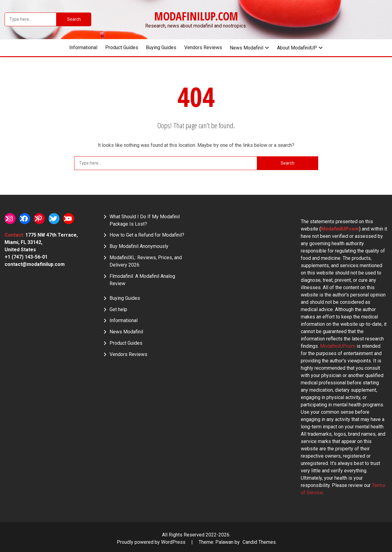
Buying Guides (161, 47)
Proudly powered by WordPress (152, 542)
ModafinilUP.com (196, 16)
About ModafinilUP (297, 48)
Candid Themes (259, 542)
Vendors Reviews (203, 47)
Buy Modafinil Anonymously (139, 246)
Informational (83, 47)
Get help (118, 309)
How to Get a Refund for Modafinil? (147, 235)
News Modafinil (246, 48)
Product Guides (122, 47)
